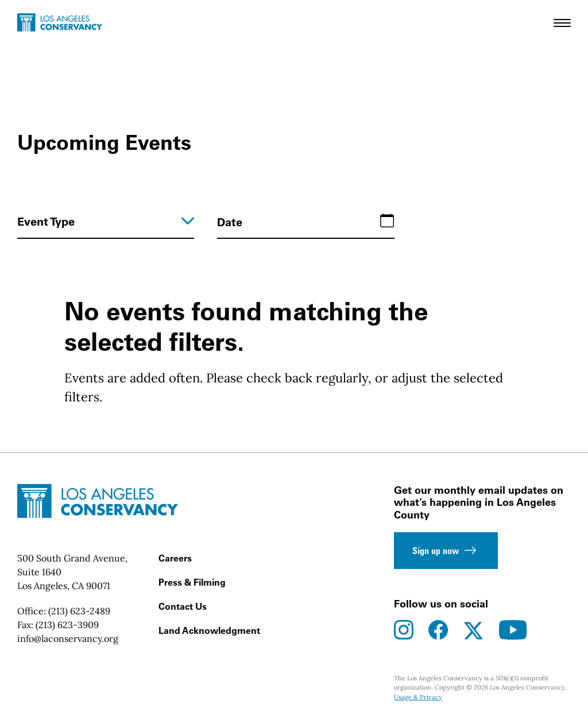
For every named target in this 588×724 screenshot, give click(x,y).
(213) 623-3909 (67, 625)
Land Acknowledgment (209, 630)
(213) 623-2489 (79, 611)
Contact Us (183, 606)
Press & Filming (192, 582)
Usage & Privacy (418, 697)
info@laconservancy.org (68, 638)
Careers (175, 558)
